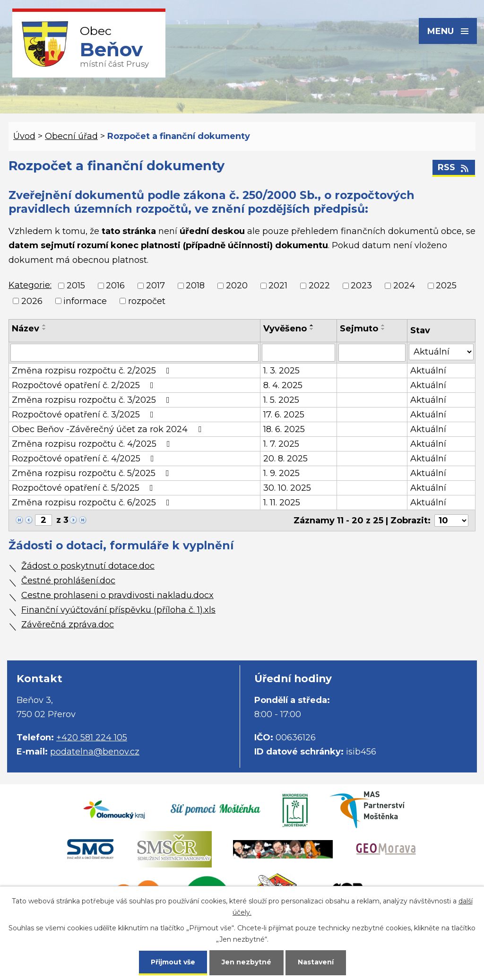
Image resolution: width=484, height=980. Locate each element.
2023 (361, 286)
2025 (446, 286)
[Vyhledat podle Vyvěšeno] (299, 353)
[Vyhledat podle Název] (134, 353)
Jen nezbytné (246, 962)
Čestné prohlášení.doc (68, 581)
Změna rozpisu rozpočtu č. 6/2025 (93, 503)
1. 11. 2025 (282, 503)
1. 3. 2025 (281, 371)
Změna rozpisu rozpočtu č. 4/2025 (93, 444)
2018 (195, 286)
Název (26, 329)
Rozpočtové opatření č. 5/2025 (84, 488)
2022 (319, 286)
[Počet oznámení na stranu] (451, 520)
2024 (404, 286)
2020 (237, 286)
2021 (278, 286)
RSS (454, 167)
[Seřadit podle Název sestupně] (44, 329)
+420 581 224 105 (92, 737)
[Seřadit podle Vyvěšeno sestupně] (312, 329)
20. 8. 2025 (285, 459)
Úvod (24, 136)
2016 (115, 286)
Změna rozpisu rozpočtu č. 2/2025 (93, 371)
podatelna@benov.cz (95, 752)
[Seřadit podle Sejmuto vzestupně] (383, 325)
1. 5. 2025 (281, 400)
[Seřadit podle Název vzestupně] (44, 325)
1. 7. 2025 (281, 444)
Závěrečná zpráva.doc (68, 624)
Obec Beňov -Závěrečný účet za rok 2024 (108, 429)
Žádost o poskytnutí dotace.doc (88, 566)
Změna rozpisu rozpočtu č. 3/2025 (93, 400)
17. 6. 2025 (284, 415)
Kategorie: (30, 285)
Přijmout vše (173, 962)
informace (85, 301)
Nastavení (316, 962)
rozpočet (147, 301)
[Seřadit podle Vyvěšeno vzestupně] (312, 325)
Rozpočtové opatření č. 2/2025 (85, 385)
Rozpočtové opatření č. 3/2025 (85, 415)
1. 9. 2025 (281, 473)
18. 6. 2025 (284, 429)
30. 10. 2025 (287, 488)
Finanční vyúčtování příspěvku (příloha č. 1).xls (118, 610)
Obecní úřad (71, 136)
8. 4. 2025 (283, 385)
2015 (76, 286)
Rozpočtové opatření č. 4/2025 (85, 459)
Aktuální (428, 371)
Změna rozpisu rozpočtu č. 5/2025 (92, 473)
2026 (32, 301)
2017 (156, 286)
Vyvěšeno (285, 329)
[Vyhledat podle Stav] (441, 352)
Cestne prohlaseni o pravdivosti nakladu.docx (117, 595)
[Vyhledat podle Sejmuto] (372, 353)
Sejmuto (359, 329)
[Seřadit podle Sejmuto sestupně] (383, 329)
